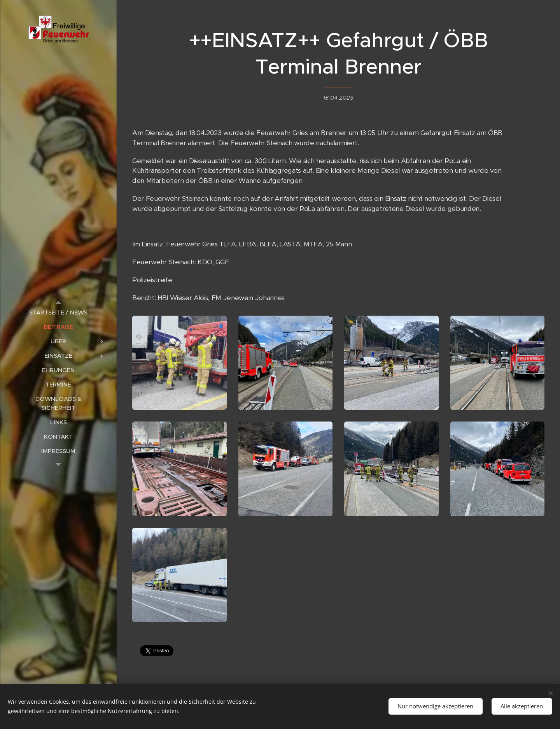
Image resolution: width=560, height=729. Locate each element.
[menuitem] (58, 312)
